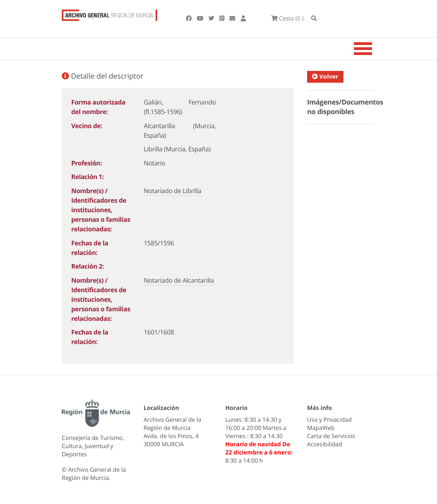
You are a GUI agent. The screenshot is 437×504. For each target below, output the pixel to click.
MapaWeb (321, 428)
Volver (325, 76)
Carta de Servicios (331, 436)
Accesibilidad (325, 444)
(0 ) (288, 18)
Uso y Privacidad (329, 419)
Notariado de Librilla (172, 191)
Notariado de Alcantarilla (179, 281)
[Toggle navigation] (374, 49)
